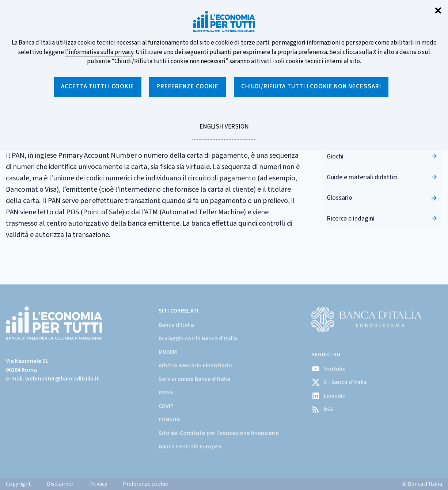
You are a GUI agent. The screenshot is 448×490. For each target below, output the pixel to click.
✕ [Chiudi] (438, 11)
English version (224, 131)
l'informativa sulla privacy (99, 52)
